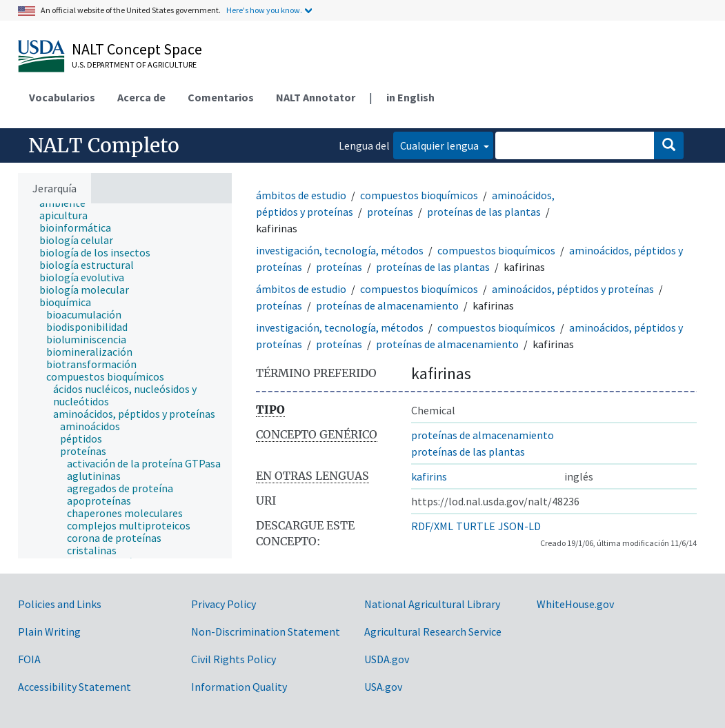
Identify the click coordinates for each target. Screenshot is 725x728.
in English (410, 97)
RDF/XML (432, 526)
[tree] (125, 381)
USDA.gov (387, 659)
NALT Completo (104, 145)
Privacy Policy (224, 604)
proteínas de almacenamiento (387, 305)
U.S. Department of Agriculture (134, 64)
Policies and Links (60, 604)
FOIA (29, 659)
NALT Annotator (316, 97)
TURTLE (476, 526)
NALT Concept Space (137, 49)
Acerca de (141, 97)
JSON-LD (519, 526)
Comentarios (221, 97)
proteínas (390, 212)
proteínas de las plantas (484, 212)
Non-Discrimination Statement (266, 631)
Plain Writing (49, 631)
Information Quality (239, 687)
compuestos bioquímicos (419, 195)
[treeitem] (69, 215)
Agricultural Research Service (433, 631)
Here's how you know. (264, 10)
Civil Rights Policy (234, 659)
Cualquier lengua (440, 145)
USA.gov (383, 687)
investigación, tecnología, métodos (340, 250)
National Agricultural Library (432, 604)
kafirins (429, 476)
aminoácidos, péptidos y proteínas (573, 289)
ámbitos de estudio (301, 195)
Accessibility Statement (75, 687)
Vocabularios (62, 97)
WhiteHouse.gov (575, 604)
